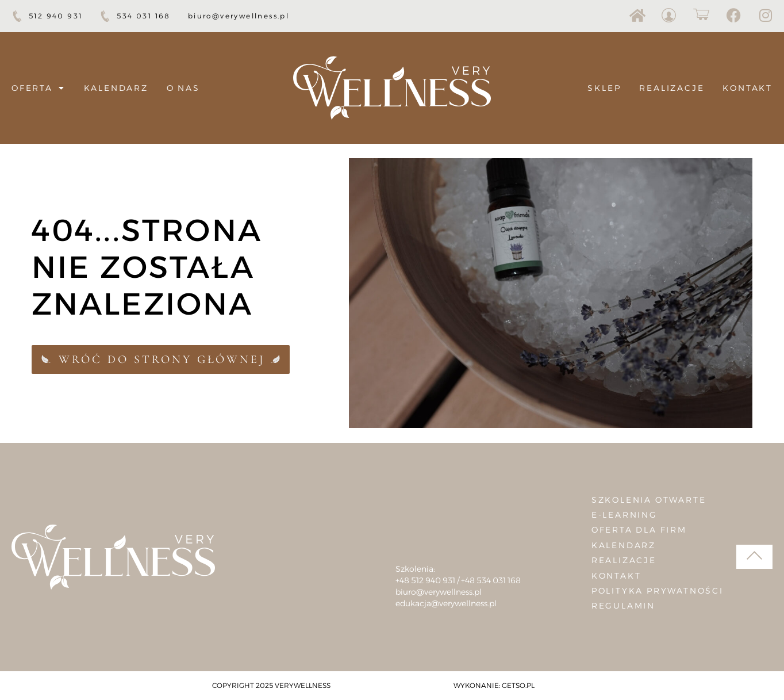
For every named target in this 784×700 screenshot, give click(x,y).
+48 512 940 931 (425, 580)
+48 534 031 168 (491, 580)
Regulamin (623, 606)
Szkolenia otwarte (649, 500)
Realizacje (672, 88)
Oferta (39, 88)
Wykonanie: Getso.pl (494, 685)
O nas (183, 88)
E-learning (624, 515)
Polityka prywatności (658, 591)
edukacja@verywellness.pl (446, 603)
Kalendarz (116, 88)
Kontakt (748, 88)
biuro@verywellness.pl (439, 592)
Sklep (604, 88)
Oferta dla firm (639, 530)
